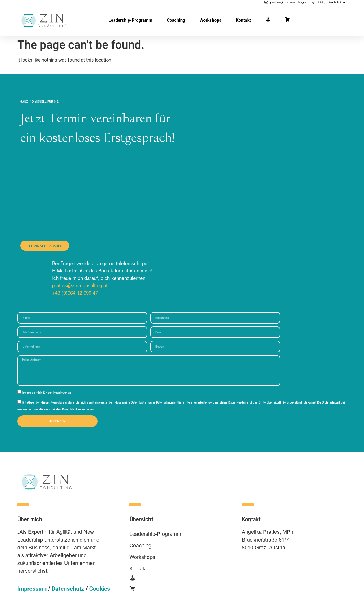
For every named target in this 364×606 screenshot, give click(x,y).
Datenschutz (68, 589)
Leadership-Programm (130, 20)
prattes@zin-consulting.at (80, 285)
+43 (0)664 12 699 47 (75, 292)
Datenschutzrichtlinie (170, 402)
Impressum (32, 589)
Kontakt (243, 20)
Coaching (176, 20)
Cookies (100, 589)
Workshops (211, 20)
